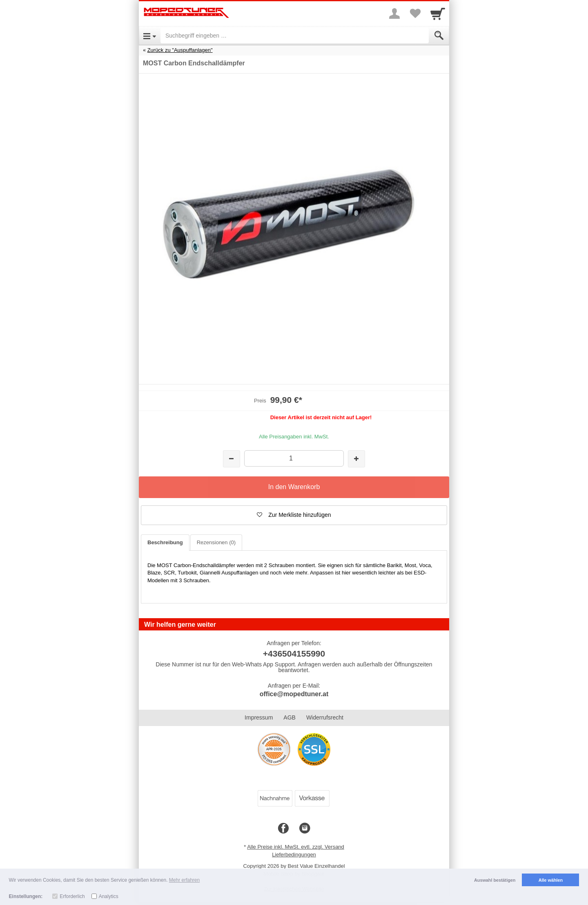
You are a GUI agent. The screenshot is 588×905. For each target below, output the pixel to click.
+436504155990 (294, 654)
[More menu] (394, 13)
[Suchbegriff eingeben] (295, 36)
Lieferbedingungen (294, 855)
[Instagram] (305, 829)
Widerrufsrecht (325, 717)
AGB (290, 717)
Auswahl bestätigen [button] (495, 880)
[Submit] (439, 36)
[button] (294, 515)
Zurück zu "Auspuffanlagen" (180, 50)
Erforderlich (72, 896)
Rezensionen (216, 542)
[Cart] (438, 13)
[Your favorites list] (415, 13)
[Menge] (294, 458)
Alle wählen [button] (551, 880)
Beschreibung (165, 542)
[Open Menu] (150, 36)
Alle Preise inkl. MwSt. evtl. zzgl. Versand (296, 847)
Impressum (259, 717)
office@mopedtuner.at (294, 694)
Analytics (109, 896)
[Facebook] (283, 829)
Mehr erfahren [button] (184, 880)
